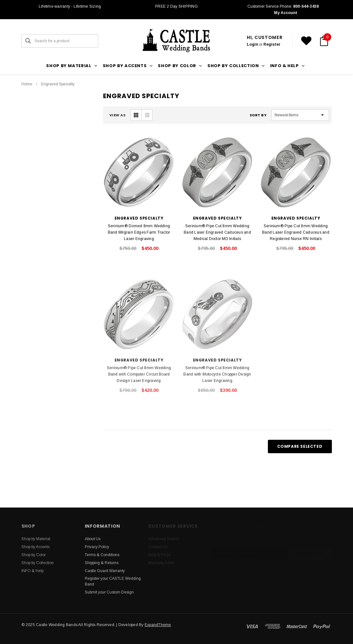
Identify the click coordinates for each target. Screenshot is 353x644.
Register (272, 44)
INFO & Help (32, 571)
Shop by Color (34, 555)
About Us (93, 539)
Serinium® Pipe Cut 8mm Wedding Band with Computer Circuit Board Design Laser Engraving (139, 374)
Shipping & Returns (102, 563)
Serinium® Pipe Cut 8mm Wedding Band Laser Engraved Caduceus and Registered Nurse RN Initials (296, 232)
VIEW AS (118, 115)
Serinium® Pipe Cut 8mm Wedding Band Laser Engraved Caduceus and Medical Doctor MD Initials (217, 232)
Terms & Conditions (102, 555)
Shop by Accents (36, 547)
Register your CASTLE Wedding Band (113, 581)
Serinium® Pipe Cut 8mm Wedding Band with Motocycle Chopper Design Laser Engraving (217, 374)
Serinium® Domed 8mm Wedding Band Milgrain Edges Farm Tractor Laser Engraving (139, 232)
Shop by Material (36, 539)
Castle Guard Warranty (105, 571)
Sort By (258, 115)
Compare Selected (300, 446)
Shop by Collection (38, 563)
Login (252, 44)
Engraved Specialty (58, 84)
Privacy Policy (97, 547)
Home (27, 84)
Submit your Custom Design (109, 592)
